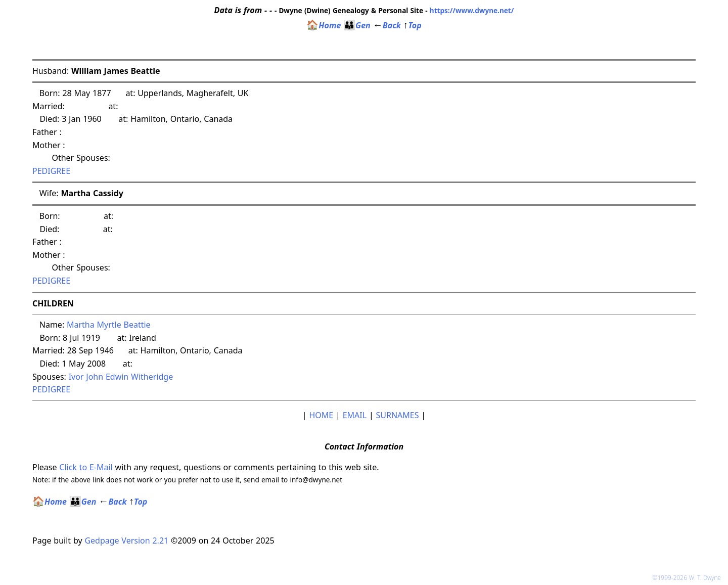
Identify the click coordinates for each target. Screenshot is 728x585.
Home (324, 25)
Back (387, 25)
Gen (357, 25)
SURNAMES (398, 415)
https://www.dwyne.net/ (472, 10)
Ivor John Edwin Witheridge (121, 377)
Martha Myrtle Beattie (109, 325)
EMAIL (355, 415)
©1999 (689, 578)
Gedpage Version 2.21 (126, 541)
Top (413, 25)
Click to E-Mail (86, 467)
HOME (321, 415)
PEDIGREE (51, 171)
